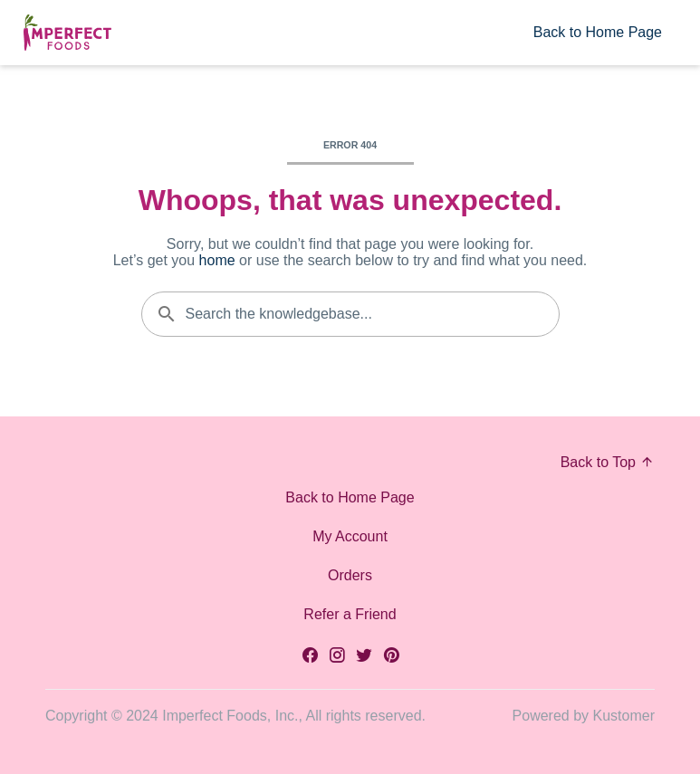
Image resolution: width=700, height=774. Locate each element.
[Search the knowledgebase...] (350, 314)
